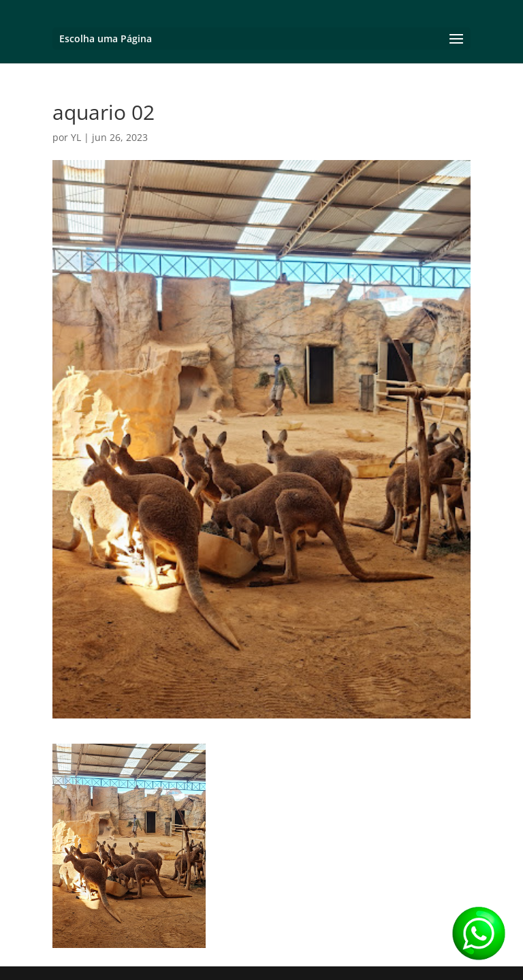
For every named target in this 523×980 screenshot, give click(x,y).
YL (76, 137)
